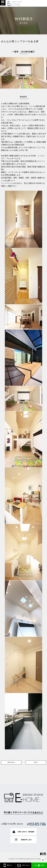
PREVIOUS (11, 762)
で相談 (39, 865)
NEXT (36, 762)
